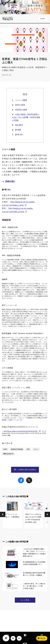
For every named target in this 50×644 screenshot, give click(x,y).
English (43, 18)
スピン (36, 449)
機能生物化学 (8, 454)
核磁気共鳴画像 (17, 449)
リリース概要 (21, 100)
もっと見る (25, 600)
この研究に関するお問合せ (25, 470)
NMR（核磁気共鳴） (25, 162)
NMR (5, 449)
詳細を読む (9, 181)
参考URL (19, 135)
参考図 (18, 130)
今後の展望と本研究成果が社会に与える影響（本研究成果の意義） (26, 117)
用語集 (42, 638)
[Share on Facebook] (21, 483)
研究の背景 (20, 105)
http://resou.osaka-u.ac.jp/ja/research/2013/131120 (21, 431)
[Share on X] (29, 483)
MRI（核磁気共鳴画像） (18, 172)
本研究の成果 (21, 110)
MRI (28, 449)
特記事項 (19, 125)
